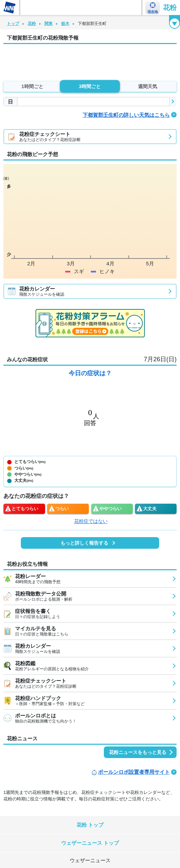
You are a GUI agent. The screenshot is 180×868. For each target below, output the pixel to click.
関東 (49, 24)
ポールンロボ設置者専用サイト (134, 772)
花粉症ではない (91, 521)
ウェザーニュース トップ (90, 843)
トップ (13, 24)
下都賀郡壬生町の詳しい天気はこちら (126, 115)
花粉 (170, 8)
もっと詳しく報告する (84, 543)
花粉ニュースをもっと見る (138, 752)
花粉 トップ (90, 825)
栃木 (65, 24)
